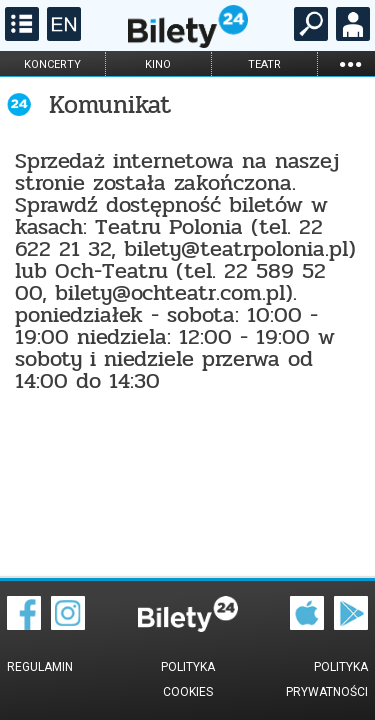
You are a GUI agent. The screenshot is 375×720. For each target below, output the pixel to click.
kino (158, 64)
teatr (264, 64)
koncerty (52, 64)
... (350, 63)
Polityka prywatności (327, 679)
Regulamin (40, 667)
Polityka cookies (188, 679)
